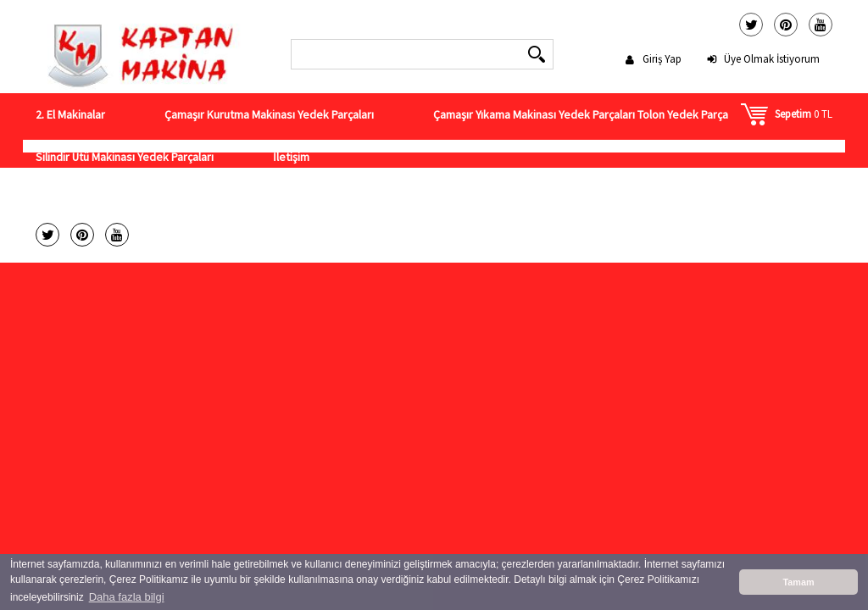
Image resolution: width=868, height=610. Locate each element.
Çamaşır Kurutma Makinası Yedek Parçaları (269, 114)
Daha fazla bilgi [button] (127, 597)
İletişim (291, 157)
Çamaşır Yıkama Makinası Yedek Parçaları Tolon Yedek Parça (581, 114)
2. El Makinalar (70, 114)
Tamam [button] (798, 582)
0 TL (804, 114)
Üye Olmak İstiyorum (772, 59)
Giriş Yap (662, 59)
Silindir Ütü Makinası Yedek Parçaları (125, 157)
